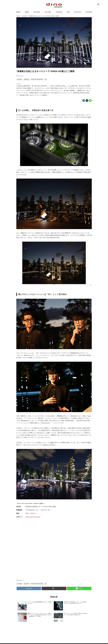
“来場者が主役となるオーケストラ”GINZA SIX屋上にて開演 (45, 71)
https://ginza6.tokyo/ (33, 517)
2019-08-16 (20, 76)
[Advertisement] (35, 566)
